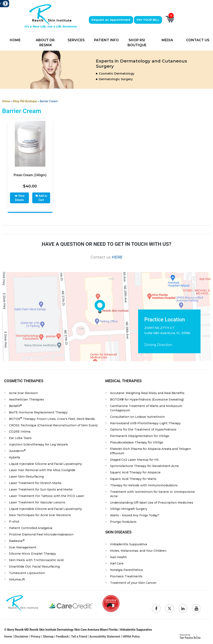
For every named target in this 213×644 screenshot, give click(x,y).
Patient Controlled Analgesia (31, 529)
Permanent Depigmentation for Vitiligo (140, 436)
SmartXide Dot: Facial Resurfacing (34, 567)
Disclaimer (22, 637)
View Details (20, 198)
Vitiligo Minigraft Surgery (129, 509)
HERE (117, 257)
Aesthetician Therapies (27, 399)
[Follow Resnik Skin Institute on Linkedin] (183, 609)
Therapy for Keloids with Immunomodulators (144, 486)
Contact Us (198, 40)
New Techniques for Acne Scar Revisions (40, 516)
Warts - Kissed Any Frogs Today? (135, 516)
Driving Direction (158, 345)
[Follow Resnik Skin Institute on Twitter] (170, 609)
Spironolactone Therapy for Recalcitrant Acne (144, 466)
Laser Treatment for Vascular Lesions (37, 503)
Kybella (14, 458)
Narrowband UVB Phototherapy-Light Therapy (145, 423)
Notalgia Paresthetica (126, 571)
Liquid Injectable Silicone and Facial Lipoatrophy (45, 464)
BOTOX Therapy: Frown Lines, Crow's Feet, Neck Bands (52, 419)
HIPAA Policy (131, 637)
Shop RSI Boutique (137, 43)
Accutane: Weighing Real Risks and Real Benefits (147, 393)
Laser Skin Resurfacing (26, 477)
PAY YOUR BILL (148, 20)
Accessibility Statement (105, 637)
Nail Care (117, 564)
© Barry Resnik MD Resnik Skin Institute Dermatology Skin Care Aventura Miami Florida (61, 630)
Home (15, 40)
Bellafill (15, 406)
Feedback (62, 637)
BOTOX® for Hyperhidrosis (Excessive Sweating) (147, 399)
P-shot (14, 522)
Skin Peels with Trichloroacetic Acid (36, 561)
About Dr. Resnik (46, 43)
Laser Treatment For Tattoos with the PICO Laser (47, 496)
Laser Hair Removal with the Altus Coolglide (42, 471)
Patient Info (106, 40)
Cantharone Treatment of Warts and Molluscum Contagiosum (146, 408)
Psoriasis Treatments (126, 577)
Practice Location (165, 320)
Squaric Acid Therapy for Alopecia (135, 473)
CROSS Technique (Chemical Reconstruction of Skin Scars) (53, 425)
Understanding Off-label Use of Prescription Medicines (152, 503)
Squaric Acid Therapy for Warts (133, 479)
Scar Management (23, 548)
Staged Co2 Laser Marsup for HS (134, 460)
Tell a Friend (79, 637)
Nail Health (118, 558)
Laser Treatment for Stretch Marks (35, 483)
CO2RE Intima (20, 432)
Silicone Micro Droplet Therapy (32, 554)
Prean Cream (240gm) (30, 175)
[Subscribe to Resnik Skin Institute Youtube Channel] (196, 609)
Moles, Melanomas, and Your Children (138, 551)
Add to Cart (41, 198)
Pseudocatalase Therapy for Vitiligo (137, 443)
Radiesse (17, 541)
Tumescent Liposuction (27, 574)
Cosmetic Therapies (24, 381)
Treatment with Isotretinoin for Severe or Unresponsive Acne (152, 494)
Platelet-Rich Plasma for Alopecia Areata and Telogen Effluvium (150, 451)
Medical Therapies (123, 381)
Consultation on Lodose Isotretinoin (137, 417)
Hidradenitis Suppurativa (129, 545)
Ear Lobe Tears (20, 438)
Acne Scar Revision (23, 393)
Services (76, 40)
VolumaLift (17, 580)
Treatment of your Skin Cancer (133, 584)
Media (167, 40)
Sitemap (48, 637)
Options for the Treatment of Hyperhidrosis (143, 430)
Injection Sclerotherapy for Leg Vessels (38, 445)
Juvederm (17, 451)
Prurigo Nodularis (123, 522)
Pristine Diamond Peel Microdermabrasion (41, 535)
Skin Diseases (118, 533)
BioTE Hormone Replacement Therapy (38, 412)
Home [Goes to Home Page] (6, 101)
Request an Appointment (111, 20)
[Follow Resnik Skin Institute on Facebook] (156, 609)
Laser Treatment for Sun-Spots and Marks (41, 490)
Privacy (36, 637)
